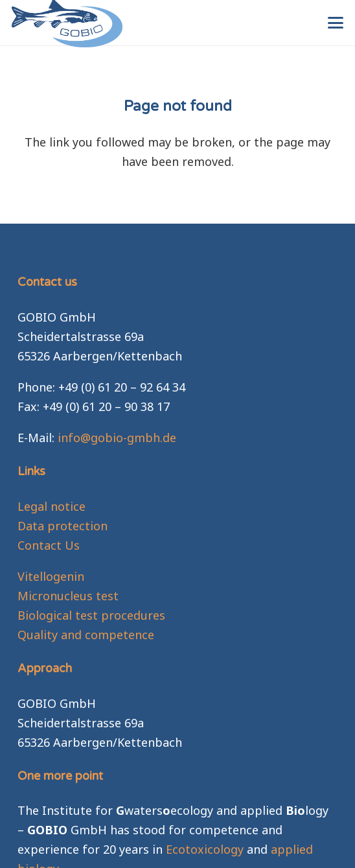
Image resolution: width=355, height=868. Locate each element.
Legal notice (52, 506)
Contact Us (49, 545)
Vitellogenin (51, 576)
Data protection (63, 526)
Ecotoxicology (205, 849)
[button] (336, 23)
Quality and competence (86, 635)
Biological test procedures (91, 615)
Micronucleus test (68, 596)
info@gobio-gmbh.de (117, 438)
